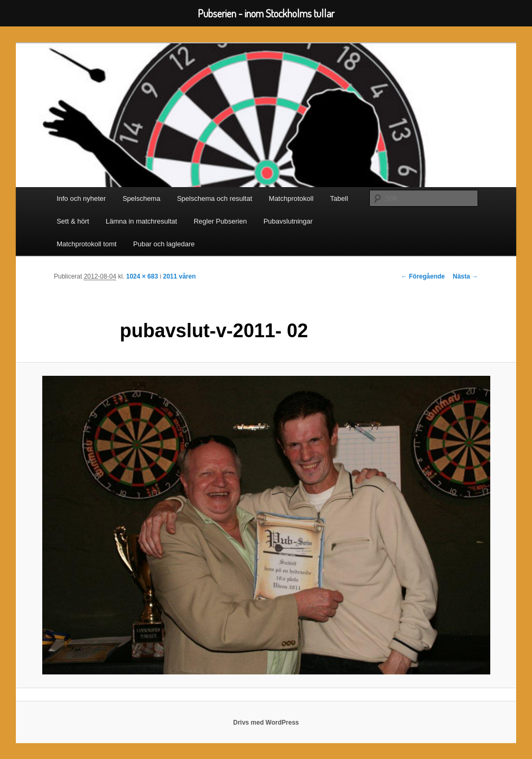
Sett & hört (73, 221)
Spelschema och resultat (214, 198)
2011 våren (179, 276)
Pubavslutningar (288, 221)
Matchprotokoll (291, 198)
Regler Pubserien (220, 221)
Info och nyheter (81, 198)
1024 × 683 (142, 276)
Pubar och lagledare (164, 244)
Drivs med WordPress (266, 723)
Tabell (339, 198)
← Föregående (423, 276)
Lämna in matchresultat (141, 221)
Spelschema (142, 198)
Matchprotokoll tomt (86, 244)
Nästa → (465, 276)
